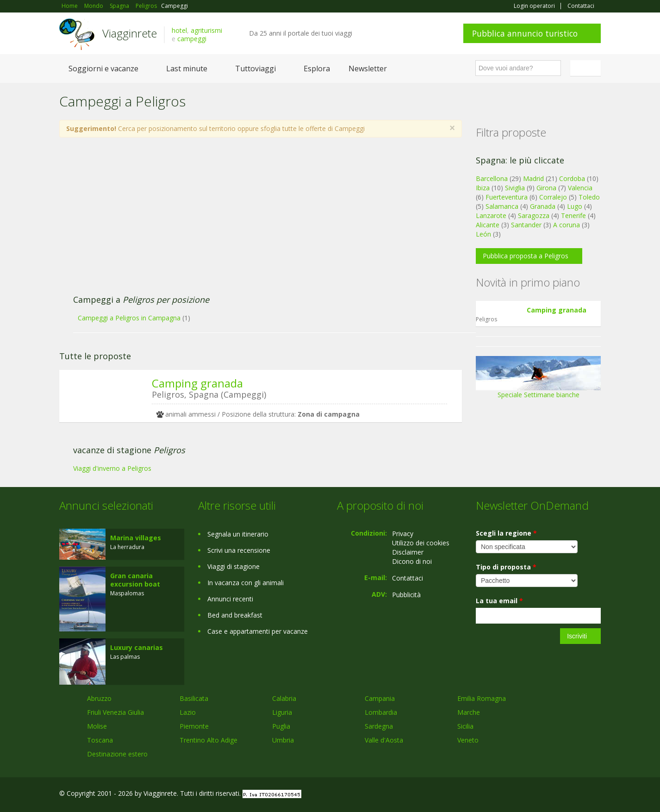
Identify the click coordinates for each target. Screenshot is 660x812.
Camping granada (197, 383)
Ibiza (483, 188)
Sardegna (379, 726)
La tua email (499, 601)
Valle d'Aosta (384, 740)
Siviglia (515, 188)
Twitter (574, 795)
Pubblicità (406, 595)
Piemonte (194, 726)
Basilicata (194, 698)
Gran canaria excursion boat (135, 580)
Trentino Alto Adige (209, 740)
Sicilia (465, 726)
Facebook (531, 795)
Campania (380, 698)
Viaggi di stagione (233, 566)
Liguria (282, 712)
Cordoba (572, 178)
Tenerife (573, 215)
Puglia (281, 726)
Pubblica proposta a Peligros (526, 256)
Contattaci (581, 6)
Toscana (100, 740)
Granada (543, 206)
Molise (97, 726)
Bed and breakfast (235, 615)
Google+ (551, 795)
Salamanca (502, 206)
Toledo (589, 197)
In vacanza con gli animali (246, 583)
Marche (469, 712)
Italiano (587, 68)
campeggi (192, 39)
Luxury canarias (137, 647)
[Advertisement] (251, 221)
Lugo (575, 206)
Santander (526, 225)
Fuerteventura (507, 197)
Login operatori (534, 6)
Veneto (468, 740)
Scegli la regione (506, 533)
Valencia (580, 188)
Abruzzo (99, 698)
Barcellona (492, 178)
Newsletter (368, 69)
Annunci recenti (230, 599)
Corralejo (553, 197)
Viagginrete (130, 33)
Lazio (188, 712)
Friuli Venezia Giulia (115, 712)
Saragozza (534, 215)
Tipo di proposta (506, 567)
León (483, 234)
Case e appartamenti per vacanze (258, 631)
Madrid (533, 178)
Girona (546, 188)
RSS (596, 795)
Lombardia (381, 712)
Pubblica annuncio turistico (525, 33)
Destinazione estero (117, 754)
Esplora (317, 69)
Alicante (488, 225)
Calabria (284, 698)
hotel (179, 30)
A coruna (567, 225)
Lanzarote (491, 215)
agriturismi (206, 30)
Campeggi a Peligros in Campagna (129, 318)
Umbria (283, 740)
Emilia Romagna (482, 698)
